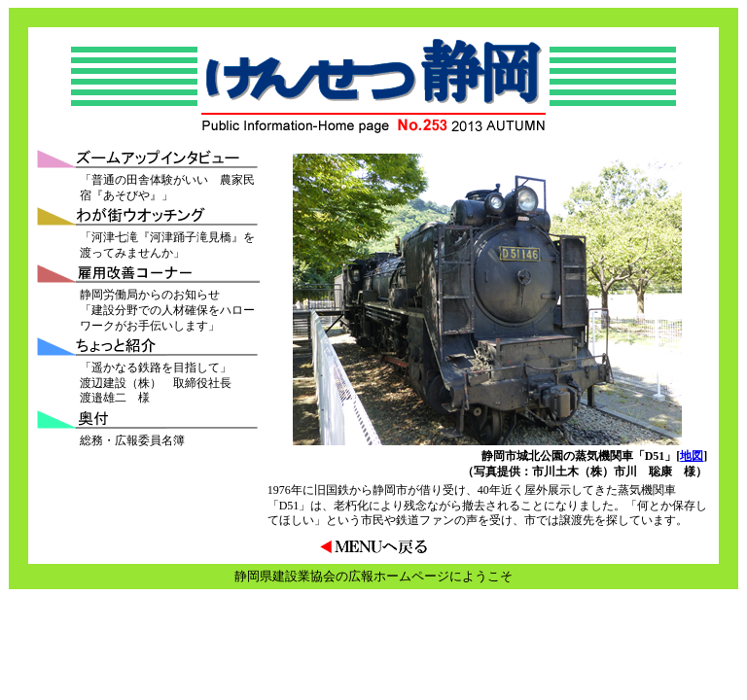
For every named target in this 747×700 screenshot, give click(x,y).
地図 (692, 456)
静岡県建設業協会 (285, 576)
